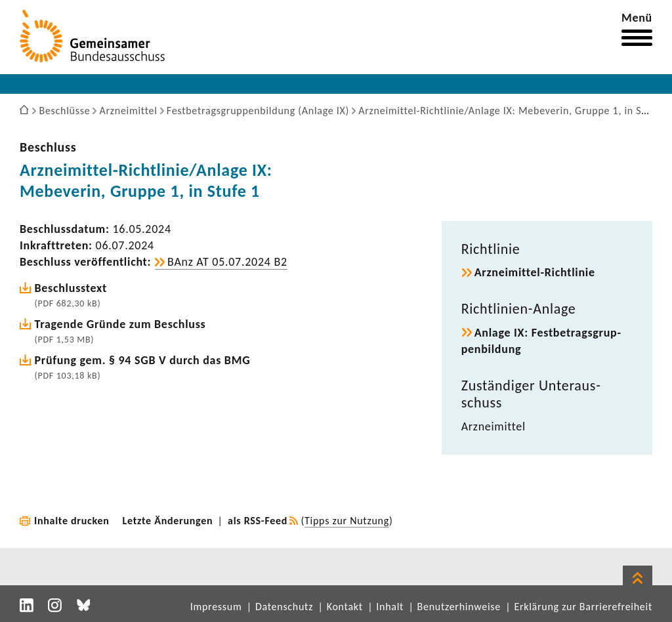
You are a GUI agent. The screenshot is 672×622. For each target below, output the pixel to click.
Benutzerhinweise (459, 607)
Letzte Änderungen (168, 521)
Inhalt (390, 607)
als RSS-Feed (258, 521)
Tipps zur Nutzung (347, 521)
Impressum (216, 607)
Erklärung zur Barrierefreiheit (583, 607)
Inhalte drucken (72, 521)
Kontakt (345, 607)
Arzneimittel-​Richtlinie (535, 272)
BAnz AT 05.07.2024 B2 (227, 262)
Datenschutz (284, 607)
